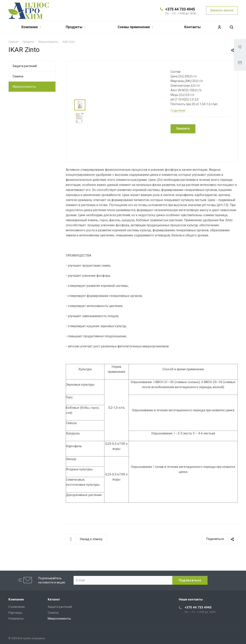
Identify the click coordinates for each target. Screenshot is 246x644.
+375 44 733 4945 (180, 9)
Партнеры (15, 613)
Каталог (54, 599)
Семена (18, 76)
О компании (17, 607)
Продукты (76, 27)
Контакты (192, 27)
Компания (31, 27)
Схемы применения (135, 27)
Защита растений (25, 66)
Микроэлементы (24, 87)
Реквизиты (16, 619)
